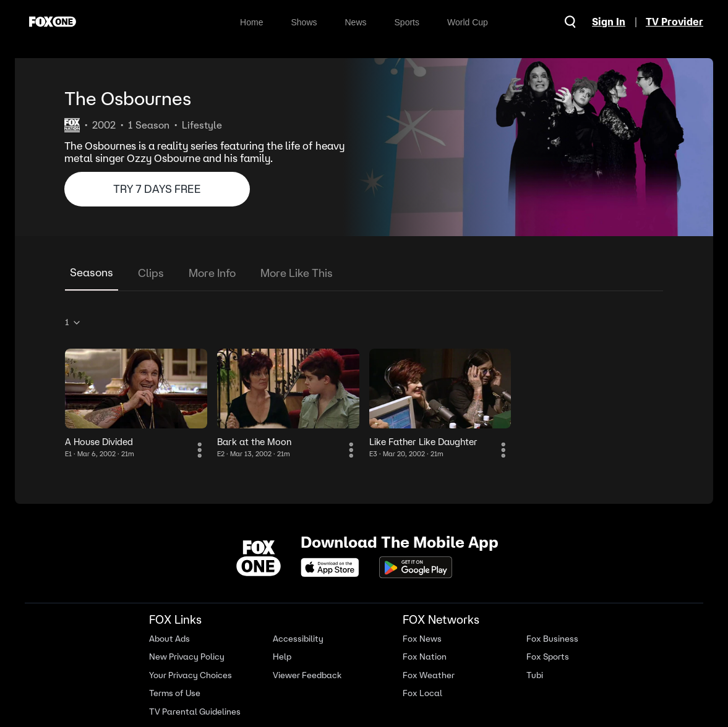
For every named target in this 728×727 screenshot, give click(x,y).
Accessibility (298, 639)
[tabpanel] (364, 385)
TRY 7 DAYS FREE (157, 189)
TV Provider (674, 22)
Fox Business (552, 639)
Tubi (535, 675)
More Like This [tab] (297, 273)
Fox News (422, 639)
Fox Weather (429, 675)
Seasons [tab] (92, 272)
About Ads (169, 639)
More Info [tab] (212, 273)
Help (282, 657)
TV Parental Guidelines (195, 712)
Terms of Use (175, 693)
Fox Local (422, 693)
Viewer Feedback (307, 675)
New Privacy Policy (187, 657)
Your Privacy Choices (191, 675)
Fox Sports (548, 657)
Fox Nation (425, 657)
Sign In (609, 22)
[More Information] (200, 450)
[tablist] (364, 274)
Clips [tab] (151, 273)
